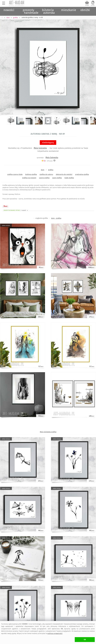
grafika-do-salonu (46, 174)
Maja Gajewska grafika (48, 432)
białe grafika (69, 178)
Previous (4, 64)
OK (85, 640)
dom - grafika (56, 218)
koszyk (87, 5)
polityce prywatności (55, 633)
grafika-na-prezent (29, 178)
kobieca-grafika (31, 174)
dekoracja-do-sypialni (64, 174)
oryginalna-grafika (82, 174)
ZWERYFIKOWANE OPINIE (16, 210)
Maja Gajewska (40, 148)
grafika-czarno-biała (15, 174)
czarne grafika (44, 178)
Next (92, 64)
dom (43, 170)
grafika (51, 170)
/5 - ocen (47, 161)
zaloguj (93, 5)
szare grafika (57, 178)
